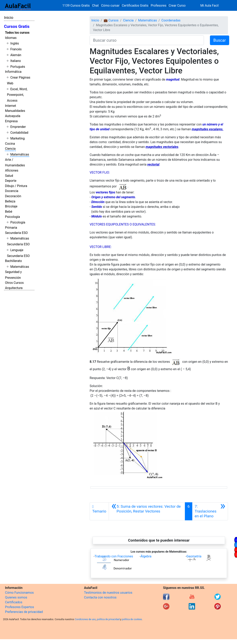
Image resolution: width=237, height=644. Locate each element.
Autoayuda (13, 116)
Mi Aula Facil (209, 6)
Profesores (159, 6)
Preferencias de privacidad (24, 612)
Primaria (11, 228)
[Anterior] (147, 511)
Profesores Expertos (19, 607)
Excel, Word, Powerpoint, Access (17, 95)
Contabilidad (19, 133)
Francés (16, 49)
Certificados (14, 602)
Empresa (11, 121)
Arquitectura (14, 288)
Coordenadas (171, 20)
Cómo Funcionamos (19, 593)
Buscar (220, 40)
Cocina (10, 144)
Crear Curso (177, 6)
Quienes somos (16, 597)
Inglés (15, 43)
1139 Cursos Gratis (76, 6)
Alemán (16, 55)
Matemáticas (20, 154)
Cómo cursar (110, 6)
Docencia (12, 191)
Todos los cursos (17, 33)
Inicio (9, 18)
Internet (11, 106)
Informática (13, 72)
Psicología (12, 217)
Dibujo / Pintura (16, 186)
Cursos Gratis (17, 26)
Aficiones (12, 170)
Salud (9, 176)
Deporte (11, 181)
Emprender (18, 127)
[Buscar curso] (147, 40)
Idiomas (11, 38)
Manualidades (15, 111)
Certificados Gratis (135, 6)
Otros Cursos (14, 283)
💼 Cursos (111, 20)
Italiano (16, 61)
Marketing (17, 138)
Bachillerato (13, 261)
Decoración (13, 196)
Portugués (18, 67)
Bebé (9, 212)
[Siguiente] (210, 511)
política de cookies (132, 619)
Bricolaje (11, 206)
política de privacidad (108, 619)
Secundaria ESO (16, 233)
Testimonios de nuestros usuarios (108, 593)
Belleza (10, 201)
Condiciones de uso (85, 619)
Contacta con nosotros (100, 597)
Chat (95, 6)
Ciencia (10, 149)
